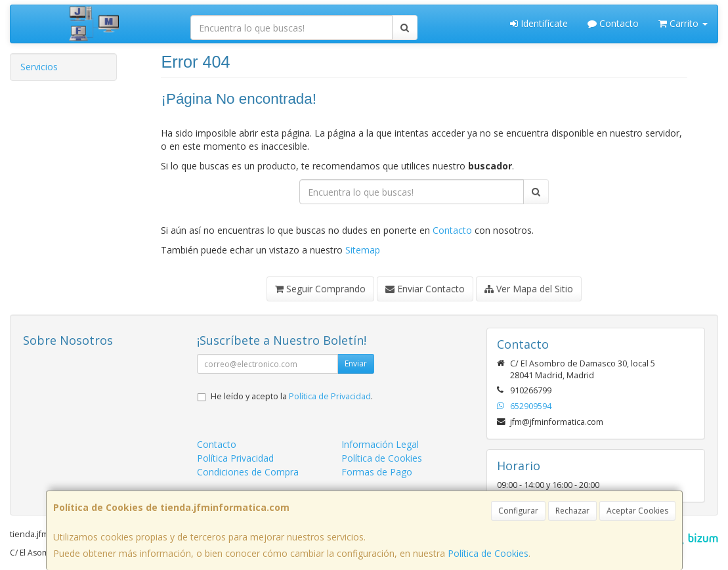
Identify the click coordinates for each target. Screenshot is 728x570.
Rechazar (572, 511)
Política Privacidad (235, 458)
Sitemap (363, 250)
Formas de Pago (377, 472)
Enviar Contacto (425, 289)
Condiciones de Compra (248, 472)
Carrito (683, 23)
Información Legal (380, 444)
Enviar (356, 363)
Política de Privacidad (330, 396)
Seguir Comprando (320, 289)
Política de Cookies (488, 553)
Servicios (39, 67)
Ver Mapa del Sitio (529, 289)
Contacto (613, 23)
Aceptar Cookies (637, 511)
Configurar (518, 511)
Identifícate (539, 23)
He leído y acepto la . (292, 396)
